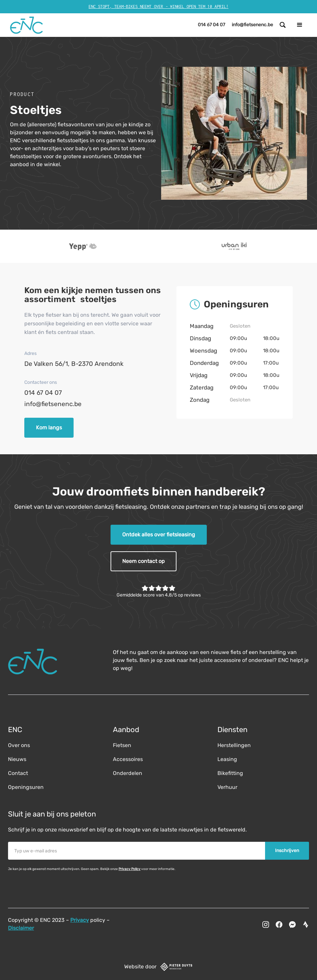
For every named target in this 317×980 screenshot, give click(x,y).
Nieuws (17, 759)
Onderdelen (128, 773)
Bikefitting (230, 773)
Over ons (19, 745)
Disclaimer (21, 928)
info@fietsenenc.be (53, 404)
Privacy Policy (130, 869)
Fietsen (122, 745)
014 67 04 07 (43, 393)
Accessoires (128, 759)
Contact (18, 773)
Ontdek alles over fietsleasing (159, 535)
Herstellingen (234, 745)
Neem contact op (144, 561)
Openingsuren (26, 787)
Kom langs (49, 428)
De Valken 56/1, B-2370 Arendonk (74, 364)
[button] (300, 25)
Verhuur (227, 787)
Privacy (80, 920)
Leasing (227, 759)
